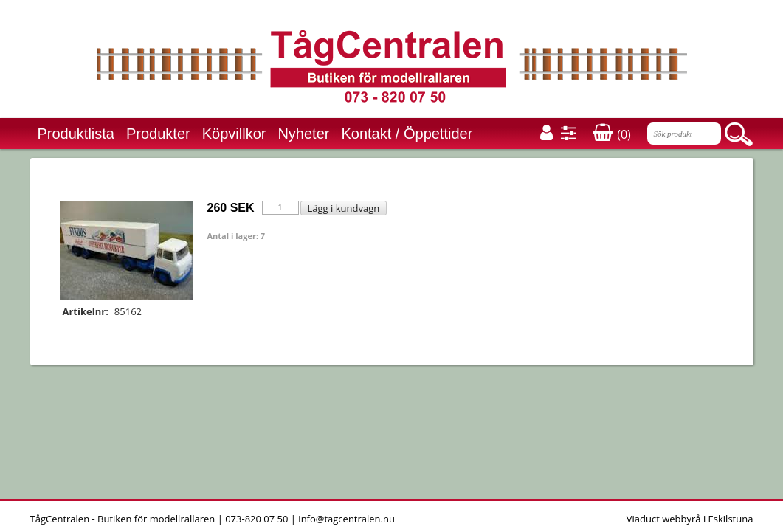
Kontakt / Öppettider (407, 134)
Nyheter (303, 134)
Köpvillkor (234, 134)
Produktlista (76, 134)
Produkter (158, 134)
